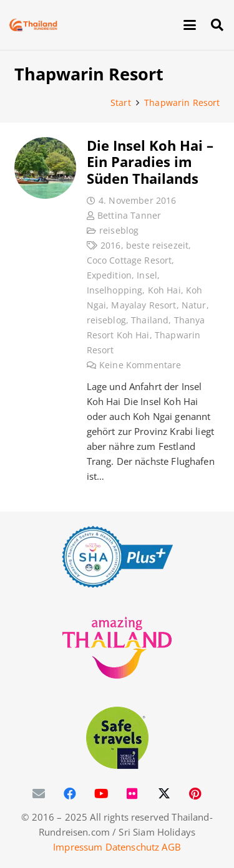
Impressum (78, 847)
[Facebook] (71, 794)
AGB (171, 847)
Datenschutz (133, 847)
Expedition (109, 275)
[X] (164, 794)
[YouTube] (102, 794)
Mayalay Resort (144, 305)
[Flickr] (133, 794)
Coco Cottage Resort (129, 260)
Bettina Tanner (129, 216)
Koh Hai (164, 290)
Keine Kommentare (140, 365)
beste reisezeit (157, 246)
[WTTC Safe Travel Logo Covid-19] (117, 738)
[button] (190, 25)
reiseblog (119, 231)
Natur (193, 305)
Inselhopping (114, 290)
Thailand (150, 320)
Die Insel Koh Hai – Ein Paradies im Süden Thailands (149, 162)
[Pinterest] (195, 794)
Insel (147, 275)
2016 (111, 246)
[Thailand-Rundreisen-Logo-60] (33, 25)
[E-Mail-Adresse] (39, 794)
